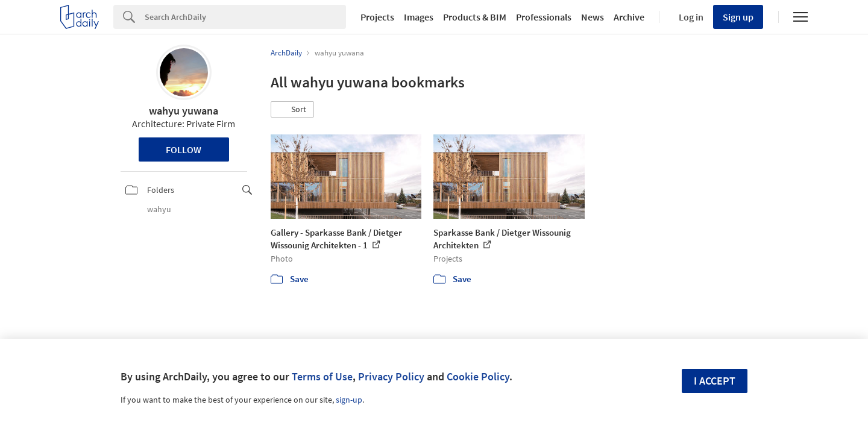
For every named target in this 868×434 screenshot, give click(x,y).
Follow (184, 149)
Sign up (738, 17)
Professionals (544, 17)
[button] (292, 110)
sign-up (349, 400)
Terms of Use (322, 376)
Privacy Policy (391, 376)
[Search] (245, 17)
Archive (629, 17)
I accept (715, 381)
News (593, 17)
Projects (377, 17)
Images (419, 17)
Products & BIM (475, 17)
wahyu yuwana (184, 111)
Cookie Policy (478, 376)
